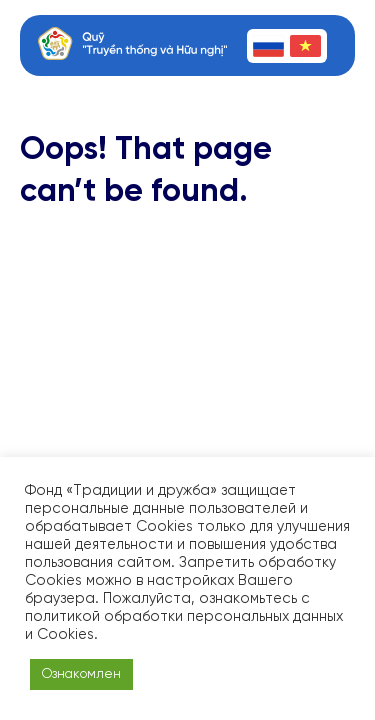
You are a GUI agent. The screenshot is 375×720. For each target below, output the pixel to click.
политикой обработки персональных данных (184, 617)
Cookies (65, 635)
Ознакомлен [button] (81, 674)
